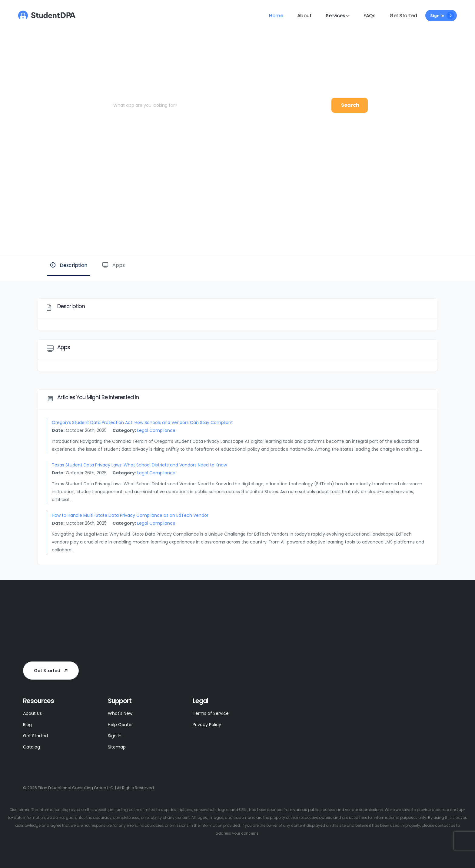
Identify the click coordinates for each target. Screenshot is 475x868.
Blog (28, 724)
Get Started (403, 16)
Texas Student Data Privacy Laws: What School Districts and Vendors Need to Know (139, 465)
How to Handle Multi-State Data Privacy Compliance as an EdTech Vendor (130, 515)
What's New (121, 713)
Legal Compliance (156, 430)
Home (276, 16)
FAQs (369, 16)
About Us (33, 713)
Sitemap (118, 747)
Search (350, 105)
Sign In (442, 16)
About (304, 16)
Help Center (121, 724)
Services (335, 16)
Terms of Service (212, 713)
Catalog (32, 747)
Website (417, 235)
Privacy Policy (208, 724)
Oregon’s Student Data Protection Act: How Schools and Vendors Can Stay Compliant (142, 422)
